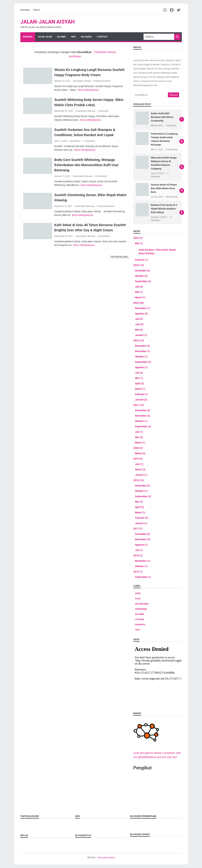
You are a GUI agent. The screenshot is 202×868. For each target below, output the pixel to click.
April (139, 383)
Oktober (141, 276)
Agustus (141, 314)
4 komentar (103, 111)
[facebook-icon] (172, 10)
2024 (139, 265)
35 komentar (101, 176)
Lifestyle (102, 37)
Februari (142, 260)
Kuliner (61, 37)
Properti (140, 625)
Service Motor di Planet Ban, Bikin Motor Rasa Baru (164, 188)
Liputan (139, 619)
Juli (139, 287)
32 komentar (104, 236)
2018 (139, 480)
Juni (139, 324)
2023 (139, 303)
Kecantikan (78, 81)
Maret (140, 297)
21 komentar (89, 141)
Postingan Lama (119, 257)
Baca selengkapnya (88, 90)
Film (138, 599)
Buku (138, 593)
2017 (138, 529)
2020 (138, 448)
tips (137, 630)
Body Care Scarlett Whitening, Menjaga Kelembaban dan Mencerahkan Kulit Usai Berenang (86, 165)
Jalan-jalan (45, 37)
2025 (138, 238)
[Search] (159, 37)
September (143, 281)
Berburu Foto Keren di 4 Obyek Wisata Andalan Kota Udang (164, 209)
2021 (139, 405)
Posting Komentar (102, 81)
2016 (138, 555)
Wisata (88, 81)
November (143, 308)
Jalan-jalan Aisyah (47, 22)
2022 (139, 340)
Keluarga (86, 37)
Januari (141, 335)
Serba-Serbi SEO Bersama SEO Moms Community (162, 117)
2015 (138, 572)
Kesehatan (141, 609)
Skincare (91, 111)
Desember (142, 271)
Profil (37, 10)
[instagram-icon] (165, 10)
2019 (138, 459)
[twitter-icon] (179, 10)
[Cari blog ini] (150, 95)
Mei (139, 243)
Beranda (25, 10)
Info (73, 37)
